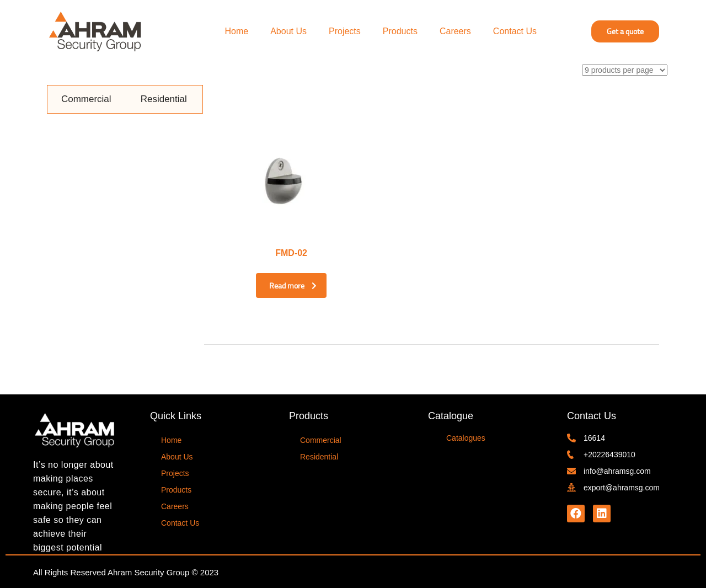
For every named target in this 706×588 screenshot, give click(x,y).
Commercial (86, 99)
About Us (288, 31)
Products (400, 31)
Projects (345, 31)
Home (237, 31)
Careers (455, 31)
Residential (164, 99)
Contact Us (515, 31)
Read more (281, 286)
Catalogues (466, 436)
